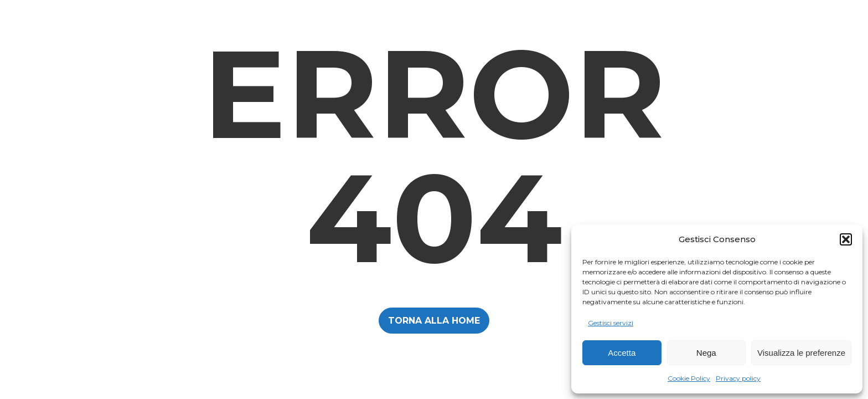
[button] (846, 239)
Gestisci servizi (611, 323)
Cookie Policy (689, 378)
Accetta (622, 353)
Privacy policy (738, 378)
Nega (706, 353)
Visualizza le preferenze (801, 353)
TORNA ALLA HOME (434, 321)
